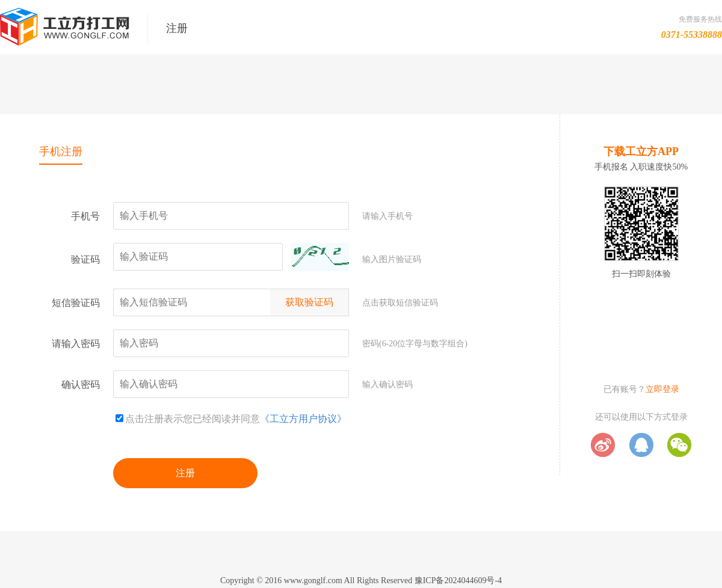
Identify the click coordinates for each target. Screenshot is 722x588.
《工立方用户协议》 (303, 419)
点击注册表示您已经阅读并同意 (188, 419)
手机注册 (61, 152)
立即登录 (662, 389)
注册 (185, 473)
